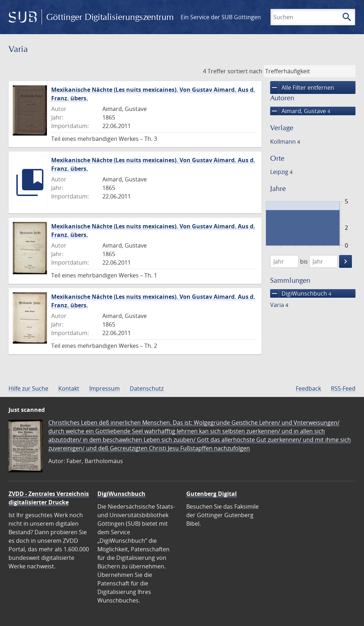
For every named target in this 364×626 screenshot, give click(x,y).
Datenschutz (147, 388)
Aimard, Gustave (300, 111)
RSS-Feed (343, 388)
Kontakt (69, 388)
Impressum (105, 388)
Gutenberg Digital (212, 494)
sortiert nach (245, 71)
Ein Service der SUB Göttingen (221, 17)
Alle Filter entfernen (302, 87)
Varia (279, 305)
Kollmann (285, 142)
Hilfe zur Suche (28, 388)
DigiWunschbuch (301, 293)
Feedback (308, 388)
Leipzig (281, 172)
